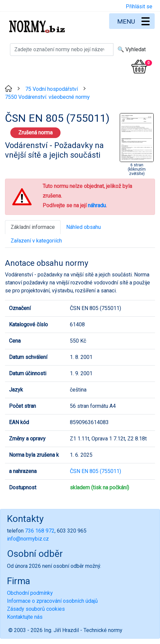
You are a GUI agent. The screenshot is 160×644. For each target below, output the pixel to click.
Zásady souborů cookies (36, 609)
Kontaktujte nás (25, 617)
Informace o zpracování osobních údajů (52, 601)
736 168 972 (40, 531)
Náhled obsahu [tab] (83, 227)
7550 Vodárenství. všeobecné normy (47, 97)
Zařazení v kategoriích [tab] (36, 241)
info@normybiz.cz (28, 539)
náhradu (97, 205)
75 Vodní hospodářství (52, 89)
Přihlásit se (139, 6)
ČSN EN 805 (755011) (95, 471)
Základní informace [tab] (33, 227)
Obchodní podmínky (30, 593)
